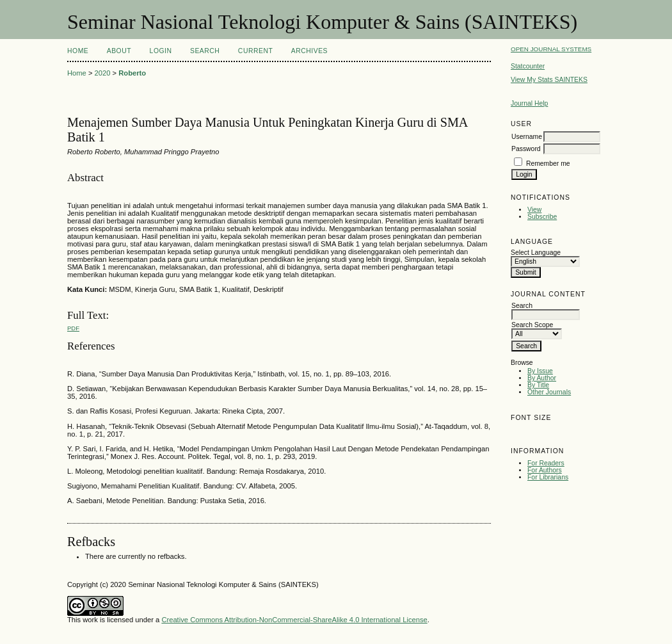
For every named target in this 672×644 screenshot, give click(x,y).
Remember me (548, 164)
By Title (538, 385)
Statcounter (528, 66)
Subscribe (542, 217)
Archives (309, 51)
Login (161, 51)
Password (526, 149)
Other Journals (549, 392)
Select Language (536, 253)
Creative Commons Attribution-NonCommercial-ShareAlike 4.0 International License (294, 620)
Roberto (132, 73)
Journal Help (529, 103)
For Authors (545, 470)
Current (255, 51)
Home (78, 51)
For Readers (546, 463)
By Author (542, 378)
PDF (73, 328)
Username (527, 137)
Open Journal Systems (551, 49)
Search (205, 51)
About (119, 51)
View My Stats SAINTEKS (549, 80)
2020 (103, 73)
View (534, 210)
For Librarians (548, 477)
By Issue (540, 371)
